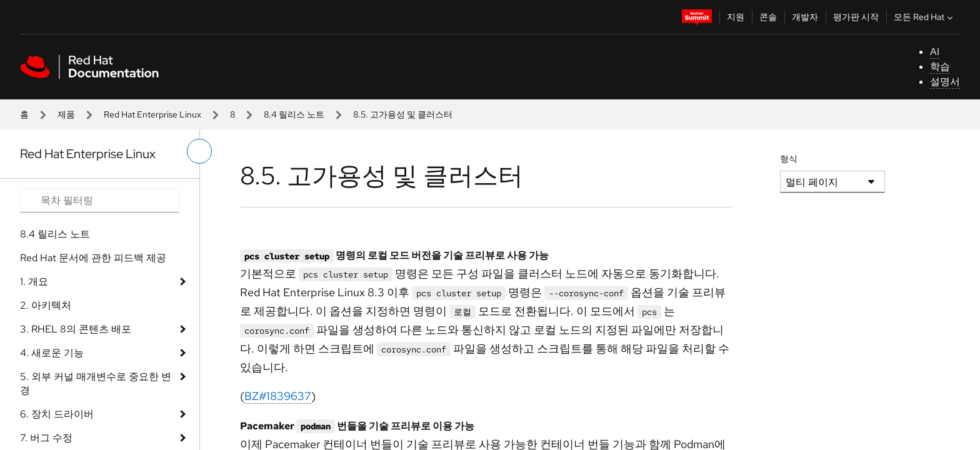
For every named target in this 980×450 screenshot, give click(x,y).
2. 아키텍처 (46, 305)
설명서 (945, 82)
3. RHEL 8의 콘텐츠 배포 (76, 329)
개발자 (805, 17)
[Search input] (100, 201)
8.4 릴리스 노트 (294, 114)
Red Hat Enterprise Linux (152, 114)
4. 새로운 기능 (52, 353)
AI (935, 52)
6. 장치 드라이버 (57, 414)
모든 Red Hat (925, 17)
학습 (940, 67)
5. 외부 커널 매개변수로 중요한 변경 (96, 383)
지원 (736, 17)
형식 (789, 159)
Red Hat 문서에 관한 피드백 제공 (93, 258)
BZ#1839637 (278, 396)
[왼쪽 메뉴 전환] (199, 151)
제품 (66, 114)
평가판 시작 (856, 17)
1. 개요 (34, 282)
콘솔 (768, 17)
